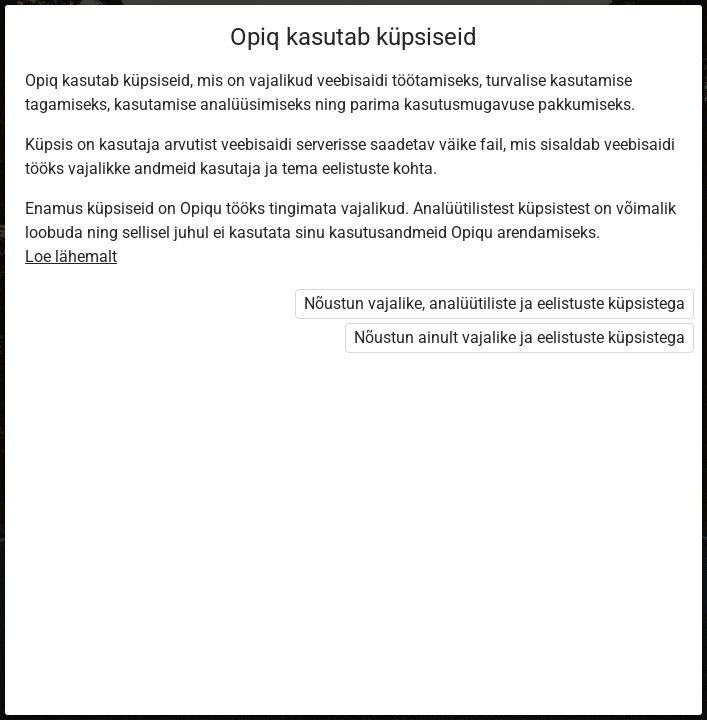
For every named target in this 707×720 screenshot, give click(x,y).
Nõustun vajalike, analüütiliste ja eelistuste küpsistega (494, 303)
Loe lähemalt (71, 256)
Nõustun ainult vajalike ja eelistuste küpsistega (519, 337)
